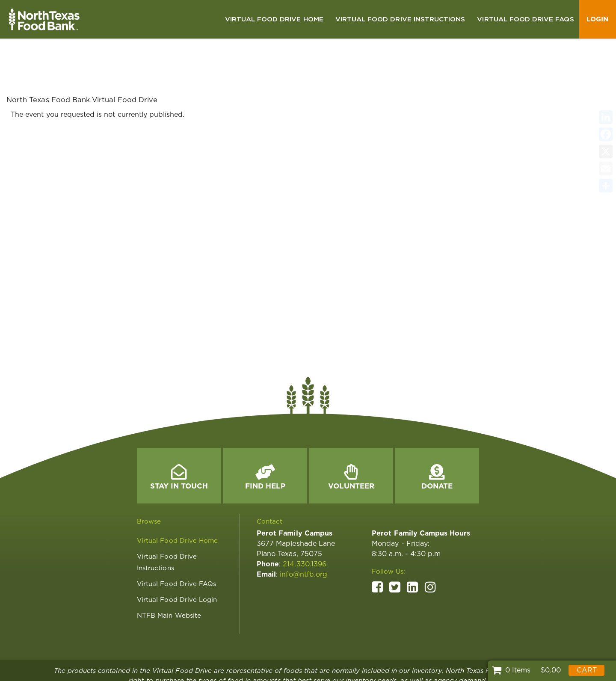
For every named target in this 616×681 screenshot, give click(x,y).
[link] (274, 19)
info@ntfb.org (304, 536)
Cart (587, 670)
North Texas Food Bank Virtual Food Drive (82, 61)
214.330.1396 (305, 526)
